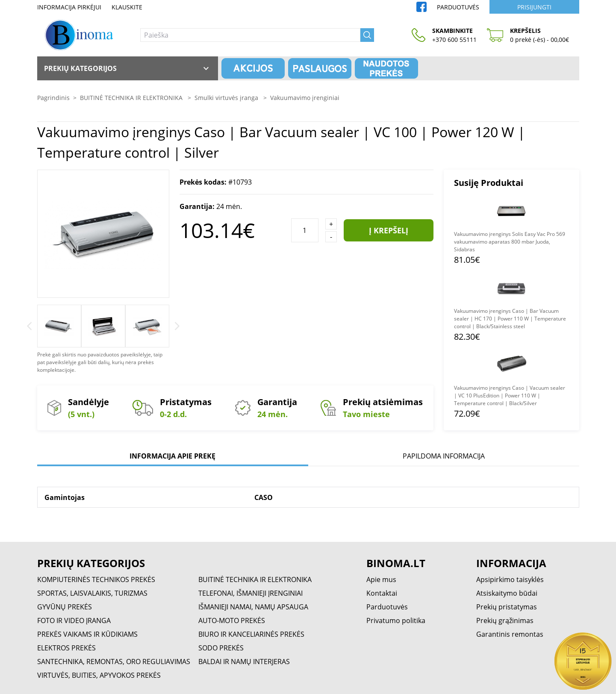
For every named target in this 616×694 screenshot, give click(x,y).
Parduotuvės (458, 7)
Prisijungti (534, 7)
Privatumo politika (396, 620)
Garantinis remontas (510, 634)
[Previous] (29, 326)
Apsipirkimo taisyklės (510, 579)
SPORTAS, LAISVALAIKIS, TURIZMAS (92, 593)
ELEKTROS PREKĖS (66, 648)
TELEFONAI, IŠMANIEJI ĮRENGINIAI (251, 593)
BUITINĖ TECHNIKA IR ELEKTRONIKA (132, 98)
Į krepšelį (389, 230)
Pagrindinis (53, 98)
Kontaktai (382, 593)
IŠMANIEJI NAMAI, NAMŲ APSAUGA (253, 607)
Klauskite (127, 7)
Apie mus (381, 579)
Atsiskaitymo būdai (507, 593)
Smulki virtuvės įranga (227, 98)
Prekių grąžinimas (505, 620)
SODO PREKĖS (221, 648)
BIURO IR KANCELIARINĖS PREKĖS (251, 634)
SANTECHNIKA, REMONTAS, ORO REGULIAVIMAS (114, 662)
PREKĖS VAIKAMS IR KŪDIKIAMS (87, 634)
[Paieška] (250, 35)
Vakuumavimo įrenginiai (305, 98)
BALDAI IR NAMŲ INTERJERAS (244, 662)
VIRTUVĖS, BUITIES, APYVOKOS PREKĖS (99, 675)
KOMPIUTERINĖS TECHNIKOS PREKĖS (96, 579)
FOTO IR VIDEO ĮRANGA (74, 620)
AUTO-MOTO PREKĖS (232, 620)
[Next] (177, 326)
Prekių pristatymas (507, 607)
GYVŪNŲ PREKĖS (65, 607)
